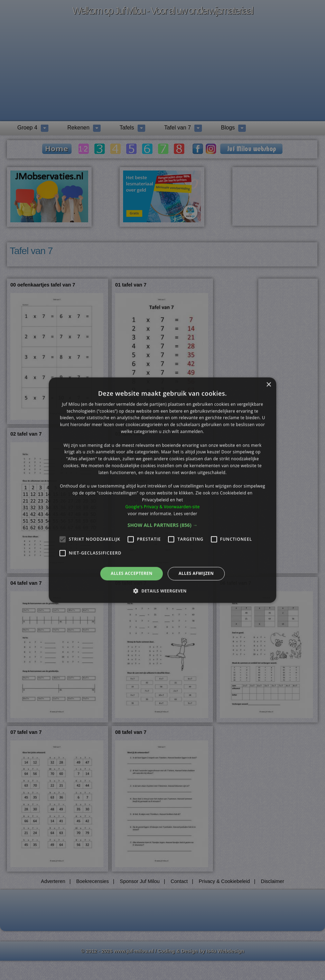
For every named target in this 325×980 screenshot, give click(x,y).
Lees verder (185, 513)
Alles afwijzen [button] (196, 574)
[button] (163, 525)
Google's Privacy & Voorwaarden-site (162, 507)
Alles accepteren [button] (132, 574)
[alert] (162, 490)
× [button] (268, 385)
